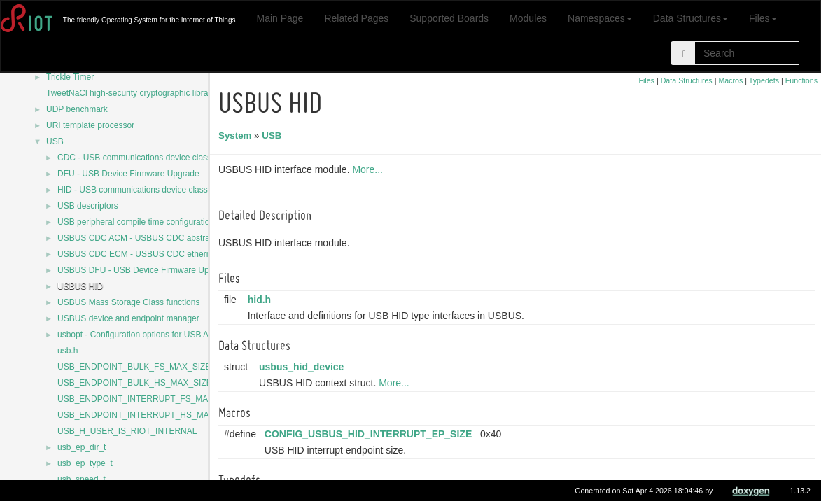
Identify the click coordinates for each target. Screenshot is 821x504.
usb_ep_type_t (85, 463)
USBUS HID (80, 286)
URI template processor (90, 125)
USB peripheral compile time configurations (138, 222)
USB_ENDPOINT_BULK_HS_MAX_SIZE (135, 383)
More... (370, 169)
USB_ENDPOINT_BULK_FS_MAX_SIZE (134, 367)
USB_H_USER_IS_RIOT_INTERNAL (127, 431)
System (237, 135)
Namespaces (600, 18)
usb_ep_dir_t (82, 447)
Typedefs (764, 80)
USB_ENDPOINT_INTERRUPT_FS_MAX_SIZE (147, 399)
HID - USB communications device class (133, 190)
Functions (801, 80)
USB (55, 141)
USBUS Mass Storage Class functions (128, 302)
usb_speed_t (82, 479)
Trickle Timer (70, 77)
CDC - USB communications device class (134, 157)
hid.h (261, 300)
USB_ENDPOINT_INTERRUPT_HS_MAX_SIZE (148, 415)
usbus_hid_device (303, 367)
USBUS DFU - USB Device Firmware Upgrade (144, 270)
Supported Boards (449, 18)
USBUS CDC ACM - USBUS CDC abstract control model (163, 238)
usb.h (68, 351)
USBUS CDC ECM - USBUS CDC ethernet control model (164, 254)
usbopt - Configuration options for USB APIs (139, 335)
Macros (730, 80)
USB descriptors (88, 206)
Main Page (280, 18)
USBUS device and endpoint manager (128, 318)
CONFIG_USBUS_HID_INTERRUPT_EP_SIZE (370, 434)
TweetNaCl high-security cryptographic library (131, 93)
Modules (528, 18)
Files (763, 18)
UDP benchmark (77, 109)
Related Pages (356, 18)
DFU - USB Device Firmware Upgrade (128, 174)
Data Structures (690, 18)
